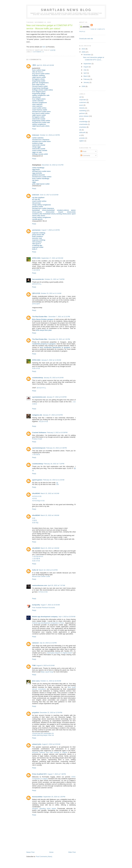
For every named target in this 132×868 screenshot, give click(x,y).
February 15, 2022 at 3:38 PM (57, 448)
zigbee (82, 141)
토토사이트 (36, 368)
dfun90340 (36, 493)
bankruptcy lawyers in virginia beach (60, 653)
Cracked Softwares (39, 432)
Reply (34, 129)
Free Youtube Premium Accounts (44, 608)
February (87, 79)
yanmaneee (36, 230)
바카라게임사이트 (38, 501)
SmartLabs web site (86, 39)
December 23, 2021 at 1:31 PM (59, 339)
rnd (80, 119)
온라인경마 (36, 304)
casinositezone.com (40, 585)
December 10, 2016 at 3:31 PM (53, 165)
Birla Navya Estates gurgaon (43, 319)
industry (82, 108)
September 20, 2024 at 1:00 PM (54, 797)
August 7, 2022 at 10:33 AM (50, 605)
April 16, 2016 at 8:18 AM (45, 65)
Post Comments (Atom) (44, 857)
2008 (84, 86)
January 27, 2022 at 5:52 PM (53, 415)
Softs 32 (35, 570)
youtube (82, 138)
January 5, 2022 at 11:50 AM (51, 360)
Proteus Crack (37, 439)
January (86, 82)
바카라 (35, 498)
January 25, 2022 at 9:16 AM (54, 378)
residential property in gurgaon (44, 344)
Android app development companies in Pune (48, 623)
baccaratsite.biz (38, 279)
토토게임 (35, 523)
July (85, 70)
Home (51, 852)
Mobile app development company (45, 617)
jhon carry (36, 681)
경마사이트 (36, 293)
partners (82, 113)
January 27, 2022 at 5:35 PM (57, 397)
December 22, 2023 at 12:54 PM (51, 713)
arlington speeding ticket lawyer (44, 808)
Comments (85, 155)
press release (84, 116)
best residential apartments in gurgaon (55, 347)
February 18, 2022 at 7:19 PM (54, 464)
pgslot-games (37, 480)
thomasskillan (37, 797)
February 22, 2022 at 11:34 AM (54, 480)
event (81, 105)
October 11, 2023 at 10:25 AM (51, 681)
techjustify (36, 605)
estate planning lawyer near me (43, 735)
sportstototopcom (39, 448)
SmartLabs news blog (66, 10)
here (44, 47)
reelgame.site (37, 415)
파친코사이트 (43, 421)
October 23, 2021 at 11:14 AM (51, 293)
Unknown (36, 135)
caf (80, 97)
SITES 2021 (36, 258)
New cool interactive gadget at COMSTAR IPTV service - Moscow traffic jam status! (49, 27)
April (85, 73)
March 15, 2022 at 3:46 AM (50, 515)
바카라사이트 (37, 496)
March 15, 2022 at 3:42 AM (50, 493)
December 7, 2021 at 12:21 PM (59, 317)
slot (57, 484)
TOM (34, 665)
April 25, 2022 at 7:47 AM (56, 585)
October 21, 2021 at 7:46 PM (54, 279)
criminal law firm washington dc (43, 733)
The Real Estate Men (40, 317)
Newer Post (30, 852)
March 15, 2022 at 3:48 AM (50, 548)
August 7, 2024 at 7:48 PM (57, 774)
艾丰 (34, 65)
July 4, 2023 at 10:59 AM (67, 617)
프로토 (35, 520)
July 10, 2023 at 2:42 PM (48, 643)
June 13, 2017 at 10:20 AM (49, 195)
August (86, 67)
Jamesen (36, 643)
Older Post (72, 852)
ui (43, 52)
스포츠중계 (36, 559)
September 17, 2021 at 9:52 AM (52, 258)
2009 (84, 52)
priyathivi (36, 713)
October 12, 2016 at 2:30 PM (50, 135)
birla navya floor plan (44, 330)
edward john (37, 744)
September (87, 64)
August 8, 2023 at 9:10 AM (45, 665)
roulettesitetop (38, 378)
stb (80, 130)
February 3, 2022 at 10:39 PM (57, 432)
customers (37, 52)
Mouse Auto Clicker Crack (41, 576)
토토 (34, 518)
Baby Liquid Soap (47, 672)
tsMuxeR (82, 132)
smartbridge (83, 122)
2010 (84, 49)
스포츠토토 (36, 270)
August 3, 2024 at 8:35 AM (51, 744)
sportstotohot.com (39, 397)
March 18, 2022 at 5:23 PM (48, 570)
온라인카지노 (37, 284)
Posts (83, 151)
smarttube (83, 127)
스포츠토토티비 (38, 556)
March (86, 76)
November (87, 55)
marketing (83, 111)
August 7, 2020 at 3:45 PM (50, 230)
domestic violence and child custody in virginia (50, 752)
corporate (83, 100)
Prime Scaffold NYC (40, 774)
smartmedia (83, 124)
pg (57, 483)
